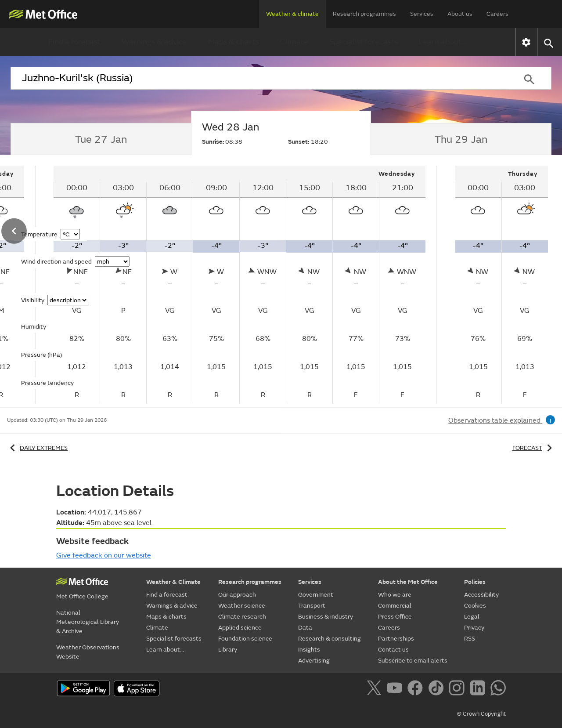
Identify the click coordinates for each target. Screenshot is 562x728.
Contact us (393, 650)
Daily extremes (37, 448)
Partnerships (396, 639)
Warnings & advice (154, 42)
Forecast (534, 448)
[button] (548, 42)
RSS (470, 639)
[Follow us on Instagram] (458, 689)
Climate (294, 42)
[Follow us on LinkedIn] (479, 689)
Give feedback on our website (104, 555)
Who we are (395, 595)
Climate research (242, 617)
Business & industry (326, 617)
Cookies (475, 606)
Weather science (242, 606)
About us (460, 14)
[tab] (101, 139)
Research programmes (364, 14)
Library (228, 650)
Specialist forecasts (364, 42)
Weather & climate (292, 14)
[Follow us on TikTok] (438, 689)
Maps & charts (234, 42)
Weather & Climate (173, 582)
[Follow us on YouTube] (396, 689)
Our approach (237, 595)
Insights (309, 650)
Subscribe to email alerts (413, 661)
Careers (497, 14)
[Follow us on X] (376, 689)
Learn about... (443, 42)
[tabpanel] (240, 285)
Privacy (474, 628)
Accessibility (481, 595)
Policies (475, 582)
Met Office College (82, 596)
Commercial (395, 606)
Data (305, 628)
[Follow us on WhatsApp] (498, 689)
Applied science (240, 628)
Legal (472, 617)
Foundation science (245, 639)
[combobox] (259, 78)
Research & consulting (330, 639)
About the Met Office (408, 582)
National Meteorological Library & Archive (88, 622)
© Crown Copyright (481, 714)
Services (422, 14)
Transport (312, 606)
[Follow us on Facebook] (417, 689)
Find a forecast (74, 42)
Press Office (395, 617)
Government (316, 595)
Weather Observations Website (88, 652)
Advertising (314, 661)
